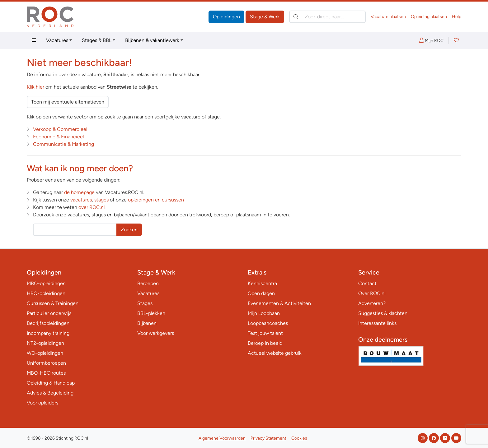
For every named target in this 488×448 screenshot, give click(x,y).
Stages (145, 303)
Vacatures (57, 40)
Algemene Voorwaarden (222, 438)
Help (457, 17)
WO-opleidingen (45, 353)
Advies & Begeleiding (50, 393)
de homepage (79, 192)
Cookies (299, 438)
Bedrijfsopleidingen (48, 323)
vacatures (81, 200)
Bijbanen (147, 323)
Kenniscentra (262, 283)
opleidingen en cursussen (156, 200)
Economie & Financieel (58, 137)
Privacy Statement (268, 438)
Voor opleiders (42, 403)
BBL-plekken (151, 313)
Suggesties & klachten (383, 313)
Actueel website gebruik (275, 353)
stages (101, 200)
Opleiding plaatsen (429, 17)
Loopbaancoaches (268, 323)
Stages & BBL (97, 40)
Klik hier (35, 87)
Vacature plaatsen (388, 17)
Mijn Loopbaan (264, 313)
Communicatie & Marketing (63, 144)
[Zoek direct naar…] (327, 17)
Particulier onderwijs (49, 313)
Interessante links (377, 323)
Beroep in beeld (265, 343)
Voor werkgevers (156, 333)
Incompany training (48, 333)
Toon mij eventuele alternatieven (68, 102)
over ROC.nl (91, 207)
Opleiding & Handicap (51, 383)
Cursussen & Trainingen (53, 303)
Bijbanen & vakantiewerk (152, 40)
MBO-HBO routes (46, 373)
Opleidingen (226, 17)
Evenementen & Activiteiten (279, 303)
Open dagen (261, 293)
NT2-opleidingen (45, 343)
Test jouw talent (265, 333)
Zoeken (129, 230)
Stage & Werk (265, 17)
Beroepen (148, 283)
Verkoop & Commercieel (60, 129)
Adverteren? (372, 303)
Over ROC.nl (372, 293)
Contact (367, 283)
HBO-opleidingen (46, 293)
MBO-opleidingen (46, 283)
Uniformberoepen (46, 363)
